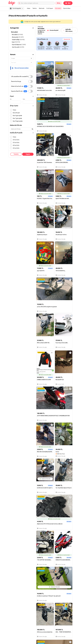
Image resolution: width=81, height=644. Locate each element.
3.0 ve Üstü (16, 140)
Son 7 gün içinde (17, 118)
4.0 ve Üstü (16, 145)
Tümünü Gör (67, 39)
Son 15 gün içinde (18, 121)
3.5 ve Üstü (16, 143)
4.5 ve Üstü (16, 148)
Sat (68, 3)
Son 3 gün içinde (17, 116)
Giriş (59, 3)
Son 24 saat (16, 113)
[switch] (31, 77)
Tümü (14, 110)
